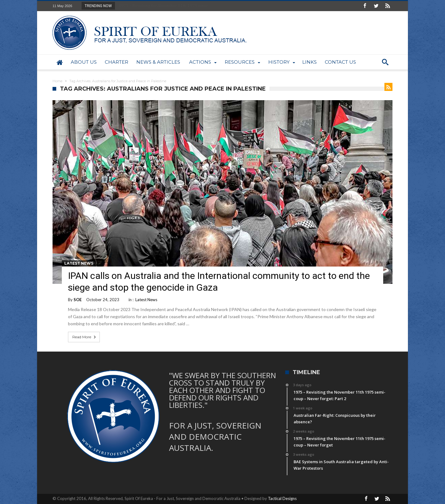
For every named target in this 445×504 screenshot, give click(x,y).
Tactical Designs (282, 498)
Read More (85, 337)
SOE (78, 300)
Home (57, 81)
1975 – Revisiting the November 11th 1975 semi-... (163, 6)
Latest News (79, 263)
